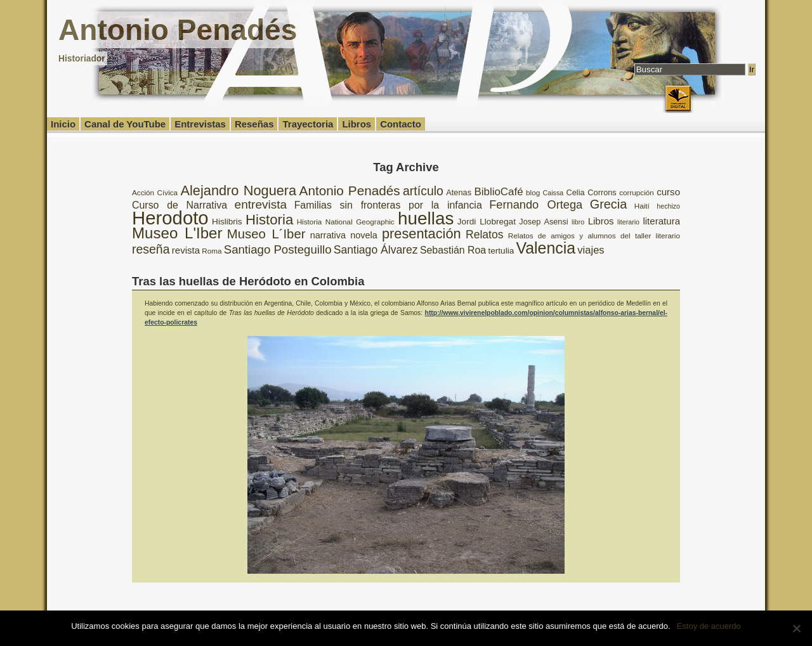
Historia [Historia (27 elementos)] (269, 220)
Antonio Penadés (178, 30)
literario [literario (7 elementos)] (628, 222)
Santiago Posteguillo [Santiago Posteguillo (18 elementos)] (278, 249)
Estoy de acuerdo (709, 626)
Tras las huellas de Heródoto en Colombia (248, 281)
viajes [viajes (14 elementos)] (591, 250)
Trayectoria (308, 124)
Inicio (63, 124)
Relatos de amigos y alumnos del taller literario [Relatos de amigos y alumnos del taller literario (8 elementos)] (594, 236)
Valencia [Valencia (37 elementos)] (546, 248)
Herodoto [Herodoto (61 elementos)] (170, 218)
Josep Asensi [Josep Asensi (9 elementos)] (543, 222)
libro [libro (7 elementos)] (578, 222)
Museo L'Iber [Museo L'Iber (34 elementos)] (177, 233)
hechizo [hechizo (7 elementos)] (668, 206)
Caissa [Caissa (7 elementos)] (553, 193)
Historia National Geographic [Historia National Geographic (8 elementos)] (346, 222)
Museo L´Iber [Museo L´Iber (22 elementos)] (266, 234)
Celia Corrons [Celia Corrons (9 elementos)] (592, 192)
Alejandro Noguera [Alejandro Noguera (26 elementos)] (239, 191)
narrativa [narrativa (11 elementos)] (328, 235)
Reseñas (254, 124)
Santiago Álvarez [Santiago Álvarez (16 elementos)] (376, 250)
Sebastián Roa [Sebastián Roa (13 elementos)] (453, 250)
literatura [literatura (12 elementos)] (661, 221)
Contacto (401, 124)
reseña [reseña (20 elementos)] (151, 249)
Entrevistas (200, 124)
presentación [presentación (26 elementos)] (422, 234)
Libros (357, 124)
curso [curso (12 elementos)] (668, 192)
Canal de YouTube (125, 124)
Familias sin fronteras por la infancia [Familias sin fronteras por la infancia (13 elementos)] (388, 205)
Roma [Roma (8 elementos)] (212, 251)
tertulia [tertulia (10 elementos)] (501, 251)
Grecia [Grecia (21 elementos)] (609, 204)
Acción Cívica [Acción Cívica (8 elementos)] (155, 192)
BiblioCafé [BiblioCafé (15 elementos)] (498, 192)
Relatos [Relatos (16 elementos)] (485, 235)
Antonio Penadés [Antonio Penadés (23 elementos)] (350, 191)
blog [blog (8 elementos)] (533, 192)
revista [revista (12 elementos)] (186, 250)
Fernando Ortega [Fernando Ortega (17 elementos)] (536, 205)
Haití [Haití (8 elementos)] (642, 206)
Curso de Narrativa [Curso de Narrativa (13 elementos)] (180, 205)
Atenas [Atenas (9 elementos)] (459, 192)
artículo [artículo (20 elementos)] (423, 191)
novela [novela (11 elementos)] (364, 235)
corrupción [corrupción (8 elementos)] (637, 192)
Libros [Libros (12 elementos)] (601, 221)
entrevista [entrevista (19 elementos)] (261, 204)
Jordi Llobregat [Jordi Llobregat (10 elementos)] (487, 222)
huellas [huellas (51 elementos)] (426, 218)
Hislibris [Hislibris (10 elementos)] (227, 222)
